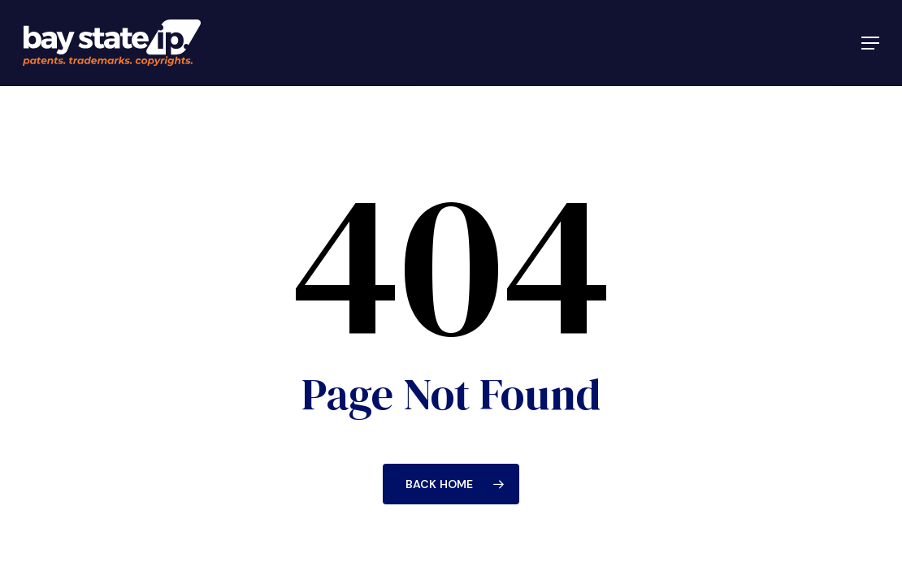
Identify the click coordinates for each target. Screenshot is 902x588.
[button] (870, 43)
